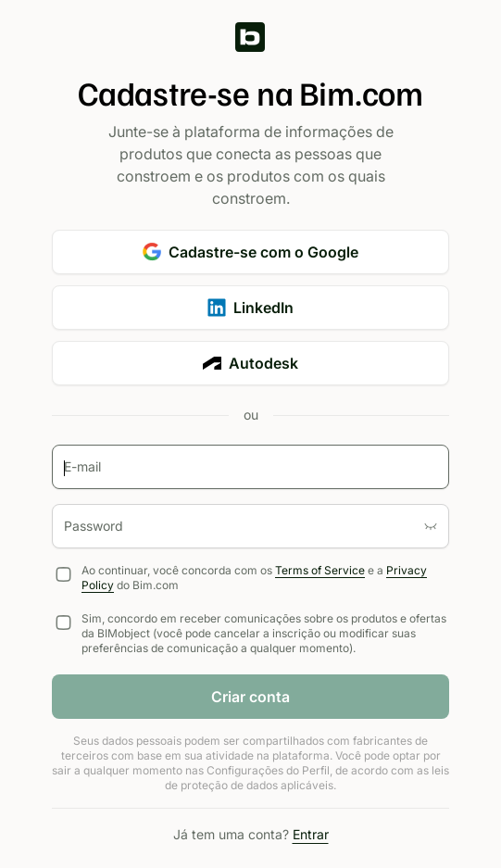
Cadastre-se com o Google (250, 252)
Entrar (311, 834)
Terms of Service (320, 570)
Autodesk (250, 363)
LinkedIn (250, 308)
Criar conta (250, 697)
